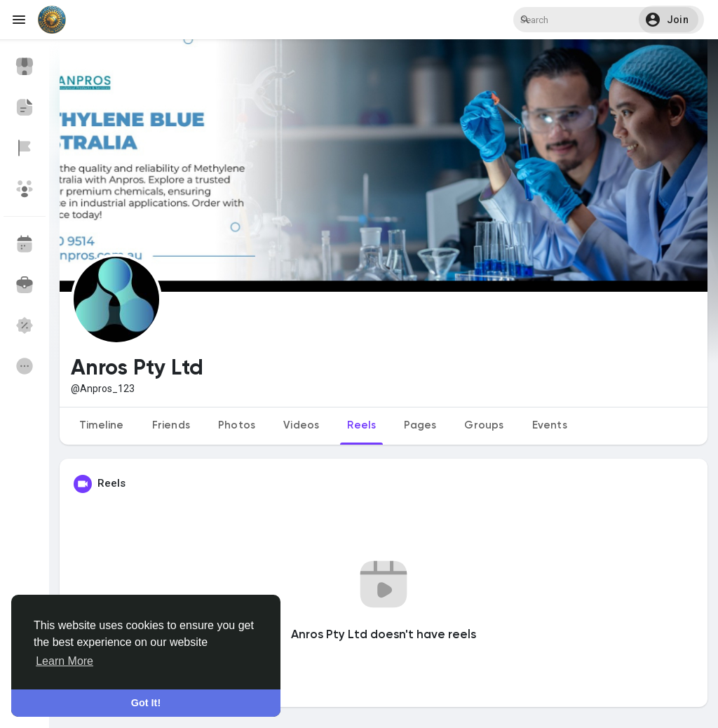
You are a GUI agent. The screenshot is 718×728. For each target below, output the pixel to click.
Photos (237, 425)
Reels (361, 425)
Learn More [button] (65, 661)
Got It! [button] (146, 703)
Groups (484, 425)
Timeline (102, 425)
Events (550, 425)
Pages (420, 425)
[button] (671, 20)
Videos (301, 425)
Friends (171, 425)
